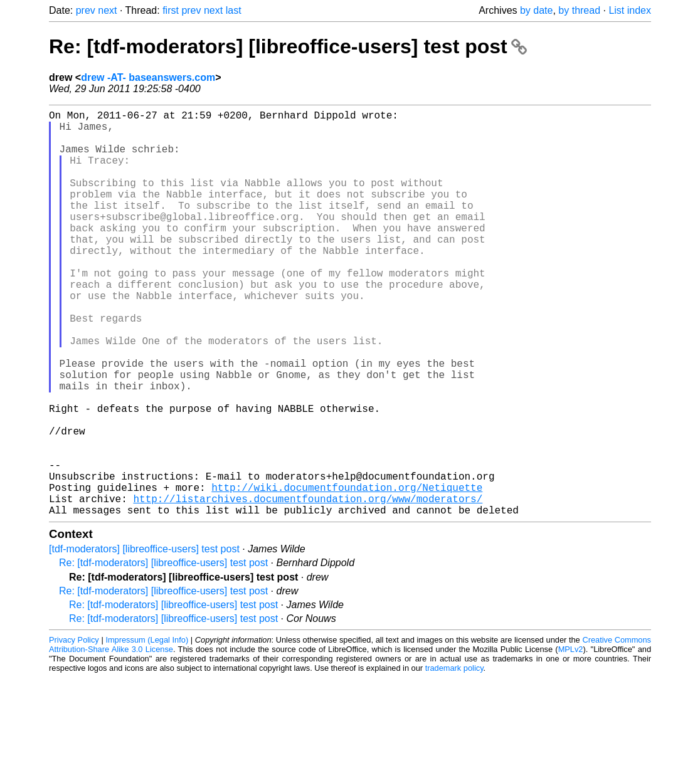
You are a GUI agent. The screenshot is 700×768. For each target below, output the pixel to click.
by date (536, 10)
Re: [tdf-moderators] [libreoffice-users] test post (288, 46)
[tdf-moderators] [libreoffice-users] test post (144, 639)
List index (630, 10)
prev (86, 10)
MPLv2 (571, 739)
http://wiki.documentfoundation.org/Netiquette (347, 572)
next (107, 10)
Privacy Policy (74, 730)
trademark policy (454, 758)
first (171, 10)
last (234, 10)
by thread (579, 10)
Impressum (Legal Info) (147, 730)
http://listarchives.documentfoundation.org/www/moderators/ (308, 586)
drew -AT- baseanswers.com (148, 77)
